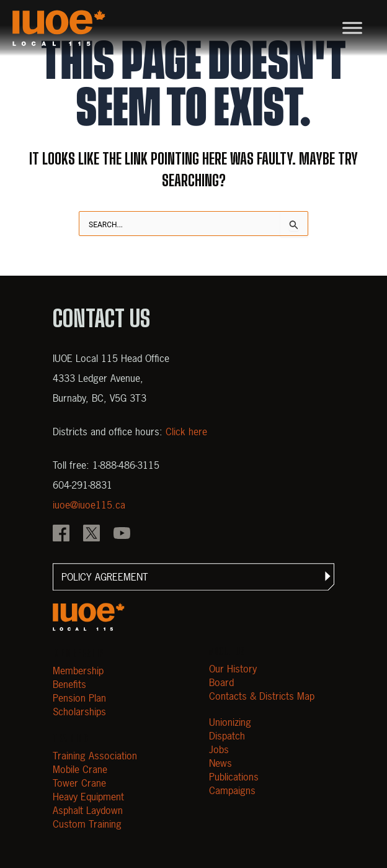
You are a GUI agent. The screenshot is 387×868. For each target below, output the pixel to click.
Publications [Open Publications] (234, 777)
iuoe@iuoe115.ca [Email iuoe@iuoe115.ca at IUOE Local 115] (89, 505)
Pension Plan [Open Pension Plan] (79, 698)
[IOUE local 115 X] (91, 535)
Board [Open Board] (221, 682)
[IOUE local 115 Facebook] (61, 535)
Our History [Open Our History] (233, 669)
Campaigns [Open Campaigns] (232, 790)
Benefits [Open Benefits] (69, 684)
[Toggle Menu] (352, 28)
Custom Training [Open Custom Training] (87, 824)
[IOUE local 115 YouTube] (122, 535)
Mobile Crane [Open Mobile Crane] (80, 769)
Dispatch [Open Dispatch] (227, 736)
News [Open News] (220, 763)
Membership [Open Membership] (78, 671)
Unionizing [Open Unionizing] (230, 722)
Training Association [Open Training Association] (95, 756)
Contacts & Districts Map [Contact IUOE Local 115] (262, 696)
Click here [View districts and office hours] (186, 432)
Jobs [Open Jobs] (219, 749)
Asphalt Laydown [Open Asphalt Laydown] (88, 810)
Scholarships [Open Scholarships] (79, 712)
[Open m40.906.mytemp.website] (89, 617)
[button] (193, 577)
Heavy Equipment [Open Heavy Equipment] (88, 797)
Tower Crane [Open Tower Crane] (79, 783)
